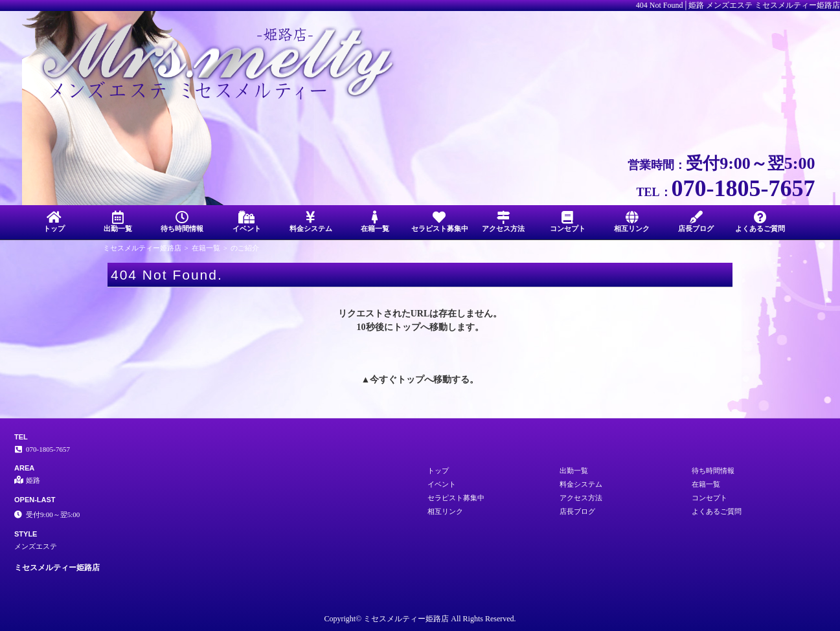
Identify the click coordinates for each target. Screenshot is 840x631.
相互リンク (632, 222)
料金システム (311, 222)
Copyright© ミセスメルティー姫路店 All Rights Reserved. (420, 619)
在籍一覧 (375, 222)
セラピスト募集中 (440, 222)
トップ (54, 222)
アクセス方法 (504, 222)
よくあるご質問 (760, 222)
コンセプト (568, 222)
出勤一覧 (118, 222)
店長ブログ (696, 222)
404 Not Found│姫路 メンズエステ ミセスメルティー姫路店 (738, 5)
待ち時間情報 (182, 222)
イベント (246, 222)
